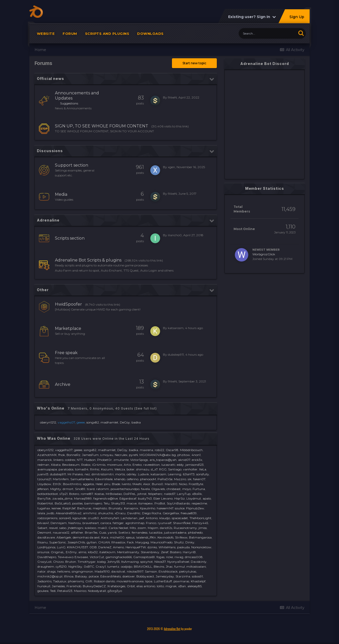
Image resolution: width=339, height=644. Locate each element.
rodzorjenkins (47, 518)
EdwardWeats (111, 576)
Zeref (165, 552)
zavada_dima (62, 498)
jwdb (50, 513)
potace (94, 576)
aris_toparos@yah (163, 460)
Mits (133, 528)
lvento (126, 484)
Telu (107, 503)
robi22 (159, 450)
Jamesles (58, 586)
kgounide (79, 518)
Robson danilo (104, 581)
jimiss (203, 528)
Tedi (53, 591)
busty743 (145, 498)
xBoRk (197, 494)
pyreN (133, 455)
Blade (116, 484)
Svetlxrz (124, 532)
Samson (151, 571)
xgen (171, 167)
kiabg (101, 562)
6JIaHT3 (189, 474)
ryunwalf (165, 523)
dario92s (166, 528)
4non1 (196, 455)
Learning (175, 474)
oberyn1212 (48, 422)
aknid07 (184, 460)
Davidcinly (199, 562)
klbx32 (93, 552)
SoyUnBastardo (178, 503)
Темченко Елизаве (73, 557)
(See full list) (146, 408)
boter (131, 469)
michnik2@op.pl (50, 576)
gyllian (92, 542)
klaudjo (165, 518)
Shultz (179, 542)
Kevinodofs (166, 537)
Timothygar (87, 562)
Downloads (150, 34)
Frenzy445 (200, 523)
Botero (74, 494)
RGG (163, 469)
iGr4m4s (99, 465)
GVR (89, 581)
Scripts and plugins (107, 34)
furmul (180, 566)
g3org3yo (115, 591)
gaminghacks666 (119, 557)
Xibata (56, 465)
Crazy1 (101, 566)
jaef (142, 518)
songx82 (93, 422)
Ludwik (143, 474)
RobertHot (45, 503)
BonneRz (73, 455)
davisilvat (118, 571)
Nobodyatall (97, 591)
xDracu (120, 513)
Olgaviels (158, 489)
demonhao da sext (86, 537)
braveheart (91, 523)
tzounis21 (44, 479)
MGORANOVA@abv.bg (158, 455)
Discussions (50, 151)
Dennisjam (59, 523)
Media (61, 194)
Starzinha (183, 576)
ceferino (133, 479)
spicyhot (147, 562)
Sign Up (297, 17)
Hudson (90, 460)
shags (51, 571)
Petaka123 (65, 591)
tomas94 (82, 469)
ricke (169, 557)
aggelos (88, 484)
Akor (147, 484)
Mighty (56, 489)
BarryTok (44, 498)
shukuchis (106, 513)
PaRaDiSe (165, 479)
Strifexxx (181, 537)
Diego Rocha (152, 513)
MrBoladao (114, 494)
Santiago (175, 469)
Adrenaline (48, 220)
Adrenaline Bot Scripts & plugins (88, 260)
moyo (187, 489)
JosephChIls (76, 542)
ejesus (130, 537)
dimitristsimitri (103, 474)
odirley (131, 474)
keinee (56, 508)
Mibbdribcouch (191, 450)
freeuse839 (189, 513)
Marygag (142, 542)
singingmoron (82, 571)
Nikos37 (160, 562)
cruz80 (93, 518)
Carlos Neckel (118, 528)
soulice (180, 508)
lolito (160, 586)
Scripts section (70, 238)
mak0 (102, 528)
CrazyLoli (44, 562)
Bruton (71, 562)
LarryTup (184, 494)
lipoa (149, 581)
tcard (91, 489)
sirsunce (43, 552)
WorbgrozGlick (264, 254)
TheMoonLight (200, 518)
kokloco (90, 528)
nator (42, 571)
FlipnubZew (195, 508)
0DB (93, 547)
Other (43, 290)
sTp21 (64, 494)
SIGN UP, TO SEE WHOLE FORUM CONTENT (102, 126)
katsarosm (176, 328)
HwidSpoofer (68, 304)
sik (190, 479)
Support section (72, 165)
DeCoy (125, 422)
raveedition (152, 465)
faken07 (199, 479)
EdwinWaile (104, 479)
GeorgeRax (171, 513)
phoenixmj (76, 581)
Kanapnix (131, 508)
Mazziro (180, 479)
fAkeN (172, 97)
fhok (62, 455)
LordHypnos (46, 547)
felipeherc (155, 494)
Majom (153, 528)
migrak (171, 586)
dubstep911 (176, 354)
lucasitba (156, 532)
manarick (45, 460)
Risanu (43, 542)
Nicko (183, 484)
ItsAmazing (130, 562)
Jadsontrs (44, 581)
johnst (142, 494)
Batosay (81, 576)
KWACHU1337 (77, 547)
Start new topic (194, 63)
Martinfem (61, 479)
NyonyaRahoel (178, 562)
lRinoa (69, 576)
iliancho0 (175, 235)
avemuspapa (47, 469)
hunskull (44, 586)
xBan (182, 586)
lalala (41, 513)
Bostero (176, 552)
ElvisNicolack (168, 571)
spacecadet (180, 518)
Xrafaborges (116, 586)
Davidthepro (47, 557)
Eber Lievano (163, 498)
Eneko (137, 465)
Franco (151, 523)
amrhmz (90, 513)
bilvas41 (43, 523)
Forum (70, 34)
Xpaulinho (147, 508)
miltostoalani (196, 566)
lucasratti (168, 465)
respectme (199, 503)
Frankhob (74, 586)
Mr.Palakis (75, 474)
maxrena (146, 450)
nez (87, 474)
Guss (103, 532)
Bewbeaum (71, 465)
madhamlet (109, 422)
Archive (63, 384)
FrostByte (196, 484)
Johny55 (113, 562)
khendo (120, 479)
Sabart (42, 528)
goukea (43, 591)
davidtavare (46, 537)
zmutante (121, 460)
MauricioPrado (162, 542)
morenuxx (115, 465)
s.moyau (107, 455)
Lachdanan (129, 518)
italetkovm (107, 552)
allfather (77, 532)
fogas (160, 557)
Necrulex (121, 455)
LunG (61, 547)
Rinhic (95, 469)
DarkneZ (105, 547)
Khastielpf (198, 581)
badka (136, 422)
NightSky (75, 566)
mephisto (100, 508)
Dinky (190, 542)
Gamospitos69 (144, 557)
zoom (142, 528)
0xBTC (89, 566)
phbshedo (195, 532)
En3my (71, 552)
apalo (207, 498)
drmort (68, 489)
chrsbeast (174, 489)
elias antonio (146, 586)
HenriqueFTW (136, 547)
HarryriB (189, 552)
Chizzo (58, 562)
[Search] (267, 33)
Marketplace (68, 328)
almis (82, 552)
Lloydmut (194, 498)
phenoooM (148, 479)
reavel (53, 528)
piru (107, 484)
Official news (51, 79)
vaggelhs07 (64, 450)
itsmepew (146, 503)
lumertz (113, 566)
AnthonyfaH (110, 518)
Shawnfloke (182, 523)
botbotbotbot (48, 494)
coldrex (70, 460)
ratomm (103, 489)
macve (132, 503)
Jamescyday (165, 576)
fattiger (118, 523)
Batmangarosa (200, 537)
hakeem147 (165, 508)
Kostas (99, 494)
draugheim (46, 566)
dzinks (152, 547)
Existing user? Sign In (252, 17)
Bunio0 (158, 484)
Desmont (44, 532)
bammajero (93, 503)
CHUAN (104, 542)
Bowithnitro (72, 484)
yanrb (112, 532)
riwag (179, 557)
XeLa (203, 469)
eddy (180, 465)
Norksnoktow (201, 547)
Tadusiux (60, 581)
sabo (63, 528)
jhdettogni (76, 528)
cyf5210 (61, 566)
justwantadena (175, 532)
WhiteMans (167, 547)
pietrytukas (188, 571)
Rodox (86, 465)
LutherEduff (163, 581)
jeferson (43, 489)
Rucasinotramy (185, 528)
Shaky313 (118, 503)
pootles (77, 503)
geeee (78, 450)
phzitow (184, 455)
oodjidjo (127, 566)
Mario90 (171, 484)
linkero (58, 460)
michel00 (117, 537)
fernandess (140, 532)
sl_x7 (154, 469)
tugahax (44, 508)
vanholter (190, 469)
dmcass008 (194, 557)
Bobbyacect (145, 576)
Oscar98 (172, 450)
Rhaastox (118, 542)
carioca (106, 523)
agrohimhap (135, 523)
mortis (120, 474)
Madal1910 (102, 571)
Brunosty (115, 508)
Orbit (131, 586)
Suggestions (69, 103)
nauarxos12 (61, 532)
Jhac (169, 566)
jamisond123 (195, 465)
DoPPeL (130, 494)
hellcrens (64, 571)
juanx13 (43, 474)
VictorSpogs (139, 460)
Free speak (66, 353)
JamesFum (90, 455)
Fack (130, 542)
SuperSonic (58, 542)
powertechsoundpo (125, 489)
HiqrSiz (180, 498)
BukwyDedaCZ (94, 586)
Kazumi (107, 469)
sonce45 (65, 518)
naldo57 (170, 494)
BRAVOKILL (143, 566)
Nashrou (75, 523)
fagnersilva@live (106, 498)
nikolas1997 (135, 571)
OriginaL (57, 552)
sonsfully (203, 474)
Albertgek (64, 537)
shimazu (143, 469)
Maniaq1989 (83, 498)
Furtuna (199, 489)
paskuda (183, 547)
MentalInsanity (128, 552)
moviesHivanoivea (130, 581)
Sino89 (80, 489)
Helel (99, 484)
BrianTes (91, 532)
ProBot (160, 503)
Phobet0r (105, 460)
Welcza (120, 469)
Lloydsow (44, 484)
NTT (80, 460)
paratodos (66, 469)
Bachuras (84, 508)
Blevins (159, 566)
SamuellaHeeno (82, 479)
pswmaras (181, 581)
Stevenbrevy (150, 552)
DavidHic (134, 513)
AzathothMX (47, 455)
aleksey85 (195, 586)
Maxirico (80, 591)
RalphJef (69, 508)
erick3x (197, 460)
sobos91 (197, 576)
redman (43, 465)
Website (46, 34)
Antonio (152, 518)
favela (145, 489)
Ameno (118, 547)
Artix (127, 465)
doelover (129, 576)
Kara (105, 537)
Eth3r (57, 484)
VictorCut (97, 557)
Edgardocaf (128, 498)
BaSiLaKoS (63, 503)
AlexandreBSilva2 (69, 513)
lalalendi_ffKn (146, 537)
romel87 (87, 494)
